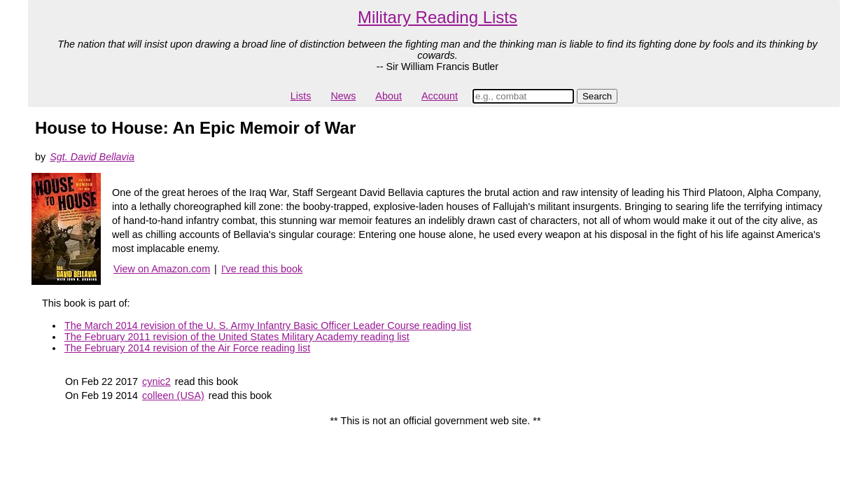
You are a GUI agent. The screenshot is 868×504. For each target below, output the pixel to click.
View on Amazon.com (162, 269)
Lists (301, 96)
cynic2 (156, 381)
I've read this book (262, 269)
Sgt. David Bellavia (92, 157)
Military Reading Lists (437, 17)
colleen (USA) (173, 395)
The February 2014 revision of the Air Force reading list (187, 348)
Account (440, 96)
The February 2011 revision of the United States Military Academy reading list (237, 337)
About (388, 96)
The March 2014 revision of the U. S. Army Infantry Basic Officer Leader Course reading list (268, 325)
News (343, 96)
